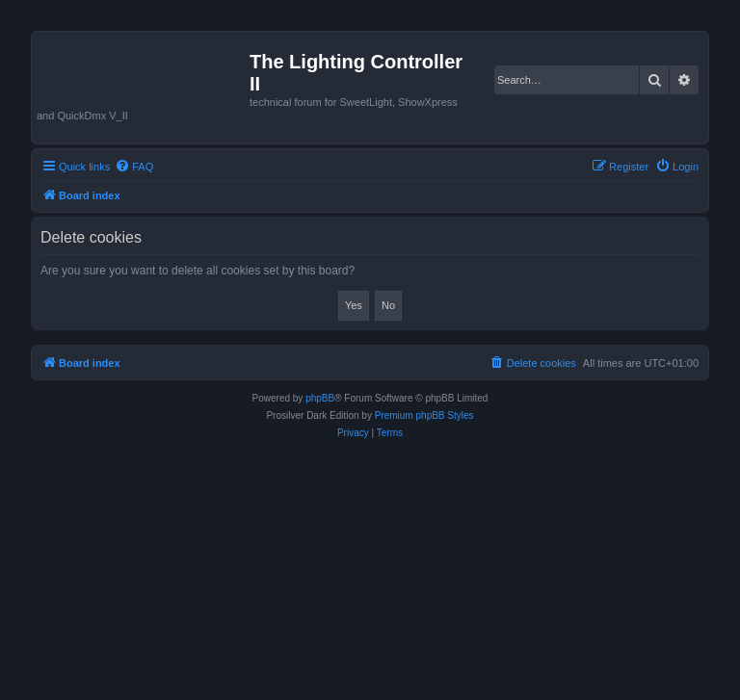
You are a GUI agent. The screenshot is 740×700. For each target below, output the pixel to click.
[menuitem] (134, 167)
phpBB (320, 398)
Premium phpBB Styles (424, 415)
